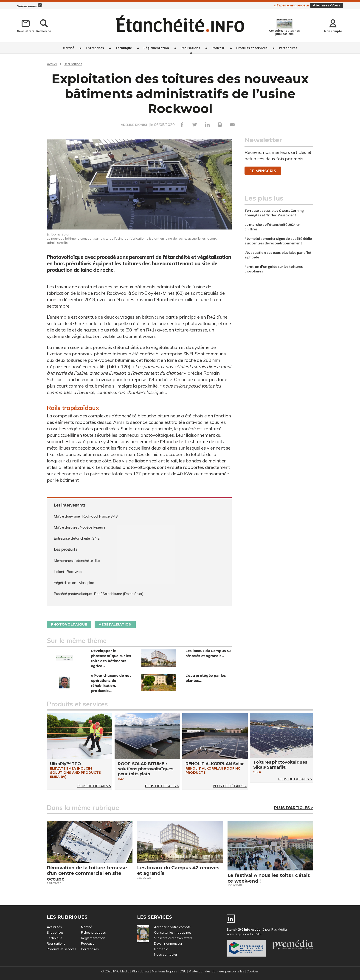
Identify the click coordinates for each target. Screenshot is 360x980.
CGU (183, 972)
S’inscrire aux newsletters (173, 938)
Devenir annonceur (168, 944)
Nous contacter (166, 955)
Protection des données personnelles (217, 972)
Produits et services (252, 48)
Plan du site (140, 972)
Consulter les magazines (173, 933)
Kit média (161, 949)
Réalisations (190, 48)
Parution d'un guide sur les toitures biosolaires (274, 269)
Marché (69, 48)
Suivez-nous (30, 6)
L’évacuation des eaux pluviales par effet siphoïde (278, 255)
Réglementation (156, 48)
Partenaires (288, 48)
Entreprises (95, 48)
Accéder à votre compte (172, 927)
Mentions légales (164, 972)
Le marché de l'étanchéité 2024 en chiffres (272, 227)
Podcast (218, 48)
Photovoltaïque (71, 625)
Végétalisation (122, 625)
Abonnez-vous (327, 5)
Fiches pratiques (93, 933)
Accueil (53, 64)
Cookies (253, 972)
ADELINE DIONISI (134, 125)
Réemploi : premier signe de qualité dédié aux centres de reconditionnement (278, 241)
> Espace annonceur (291, 5)
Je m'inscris (263, 171)
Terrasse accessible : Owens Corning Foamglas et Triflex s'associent (274, 213)
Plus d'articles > (294, 808)
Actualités (54, 927)
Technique (124, 48)
